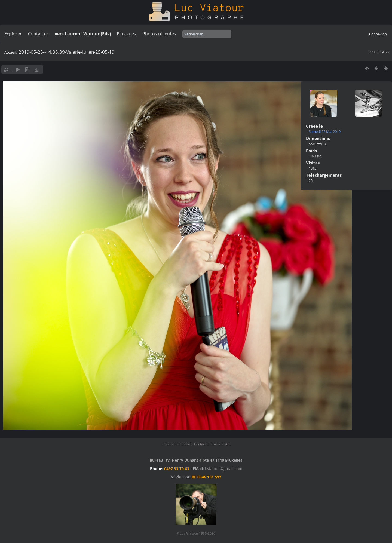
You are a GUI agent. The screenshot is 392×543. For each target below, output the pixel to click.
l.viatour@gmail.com (224, 469)
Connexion (378, 34)
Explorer (13, 34)
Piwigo (186, 444)
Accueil (10, 52)
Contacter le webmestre (212, 444)
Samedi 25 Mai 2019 (325, 131)
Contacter (38, 34)
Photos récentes (159, 34)
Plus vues (126, 34)
